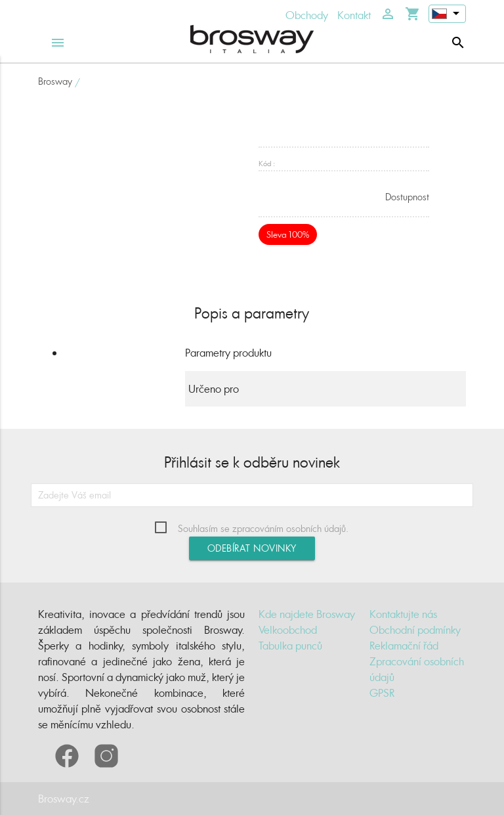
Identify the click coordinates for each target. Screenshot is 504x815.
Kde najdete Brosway (307, 614)
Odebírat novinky (252, 548)
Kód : (267, 163)
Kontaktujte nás (403, 614)
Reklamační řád (404, 646)
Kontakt (354, 15)
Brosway (55, 81)
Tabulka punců (290, 646)
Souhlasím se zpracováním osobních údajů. (263, 528)
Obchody (307, 15)
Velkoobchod (288, 630)
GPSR (382, 693)
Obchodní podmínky (415, 630)
